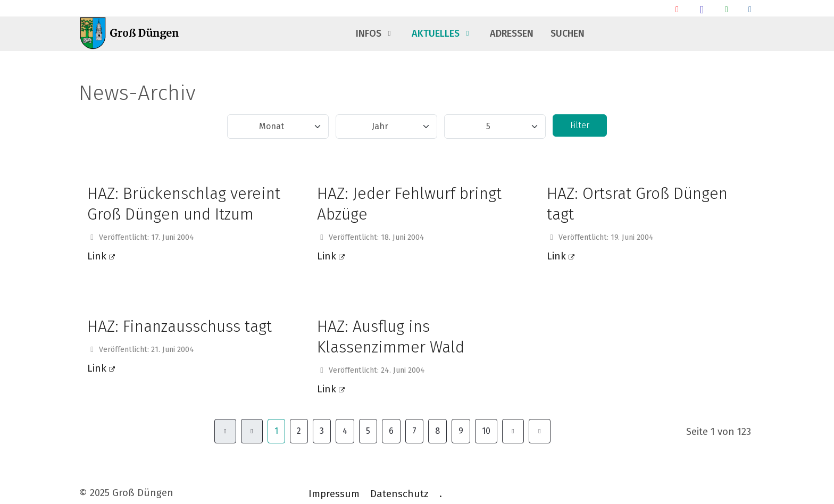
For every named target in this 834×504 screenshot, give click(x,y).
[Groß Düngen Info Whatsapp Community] (727, 9)
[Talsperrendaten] (750, 9)
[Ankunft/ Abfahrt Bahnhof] (677, 9)
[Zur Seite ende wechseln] (540, 431)
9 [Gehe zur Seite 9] (461, 431)
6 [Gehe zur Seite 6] (391, 431)
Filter (580, 125)
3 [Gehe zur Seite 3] (322, 431)
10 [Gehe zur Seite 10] (486, 431)
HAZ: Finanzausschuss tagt (180, 326)
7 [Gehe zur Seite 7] (414, 431)
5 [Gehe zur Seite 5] (368, 431)
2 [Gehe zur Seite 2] (299, 431)
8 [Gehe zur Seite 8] (437, 431)
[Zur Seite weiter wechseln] (513, 431)
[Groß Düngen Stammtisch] (702, 9)
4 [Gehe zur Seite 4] (345, 431)
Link (101, 256)
